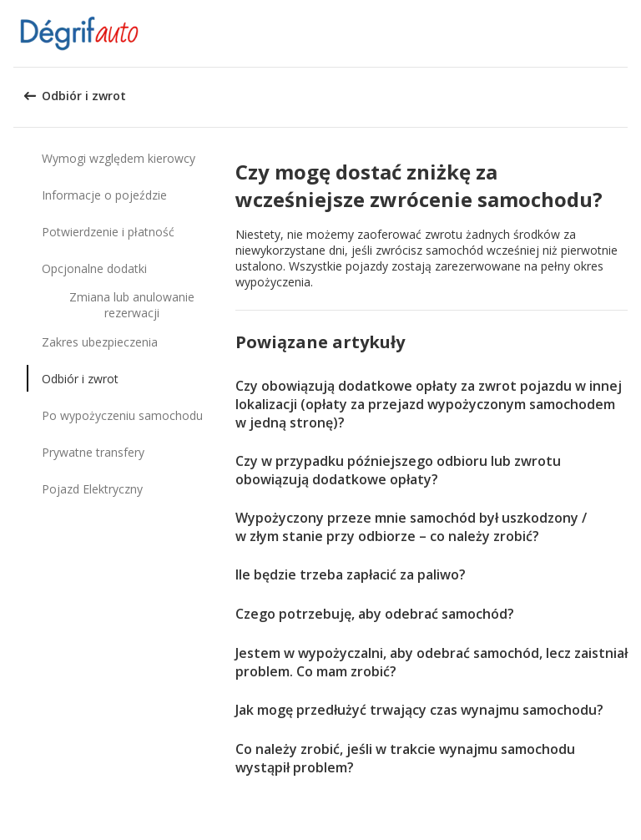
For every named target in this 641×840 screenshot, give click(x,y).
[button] (623, 33)
